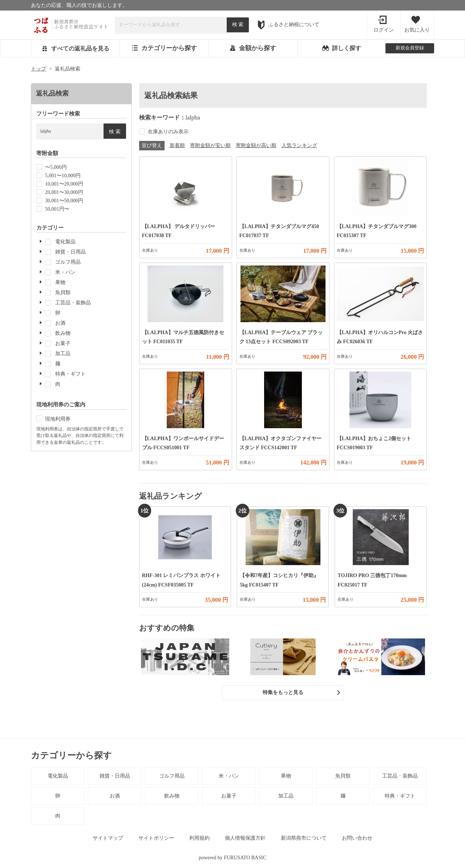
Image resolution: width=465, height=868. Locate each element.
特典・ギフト (400, 797)
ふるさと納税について (288, 25)
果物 (286, 777)
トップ (39, 70)
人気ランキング (299, 147)
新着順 (177, 147)
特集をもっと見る (283, 694)
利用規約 (199, 839)
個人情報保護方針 (245, 839)
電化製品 (58, 777)
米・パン (229, 777)
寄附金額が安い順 (210, 147)
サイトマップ (108, 839)
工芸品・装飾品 (400, 777)
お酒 (115, 797)
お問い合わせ (357, 839)
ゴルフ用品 (172, 777)
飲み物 (172, 797)
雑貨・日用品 (115, 777)
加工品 (286, 797)
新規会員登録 (410, 49)
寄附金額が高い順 (256, 147)
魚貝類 (343, 777)
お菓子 (229, 797)
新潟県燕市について (304, 839)
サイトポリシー (156, 839)
